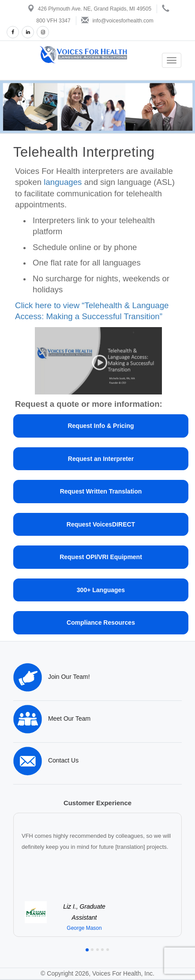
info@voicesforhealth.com (123, 21)
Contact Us (46, 760)
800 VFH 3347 (53, 21)
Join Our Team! (52, 677)
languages (63, 182)
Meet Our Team (52, 718)
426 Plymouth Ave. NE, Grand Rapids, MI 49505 (95, 9)
